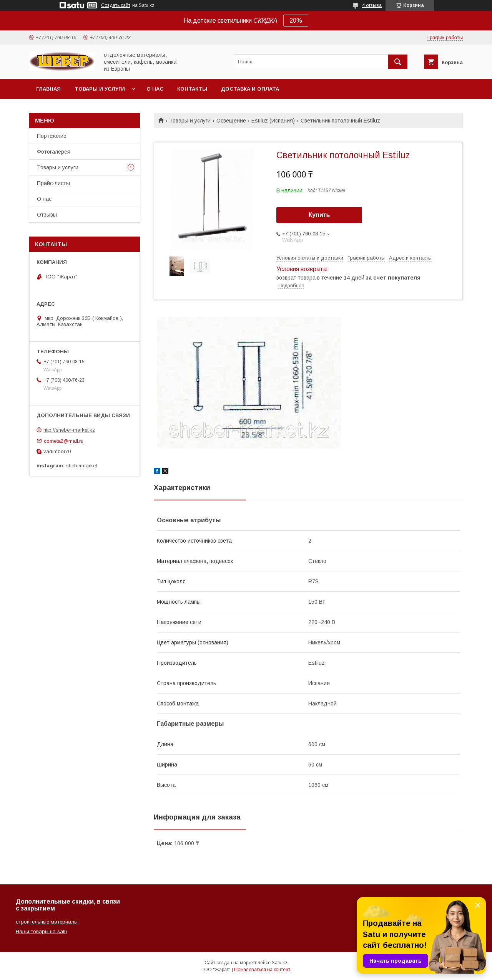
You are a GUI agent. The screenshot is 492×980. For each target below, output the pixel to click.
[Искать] (398, 62)
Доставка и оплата (250, 89)
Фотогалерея (54, 152)
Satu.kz (280, 963)
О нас (155, 89)
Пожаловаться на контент (262, 970)
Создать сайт (116, 5)
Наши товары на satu (41, 931)
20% (296, 21)
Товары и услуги (100, 89)
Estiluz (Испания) (273, 121)
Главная (48, 89)
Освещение (231, 121)
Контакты (192, 89)
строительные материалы (47, 922)
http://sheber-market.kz (69, 430)
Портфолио (52, 136)
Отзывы (47, 215)
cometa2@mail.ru (64, 441)
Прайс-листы (53, 183)
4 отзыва (372, 5)
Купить (319, 215)
